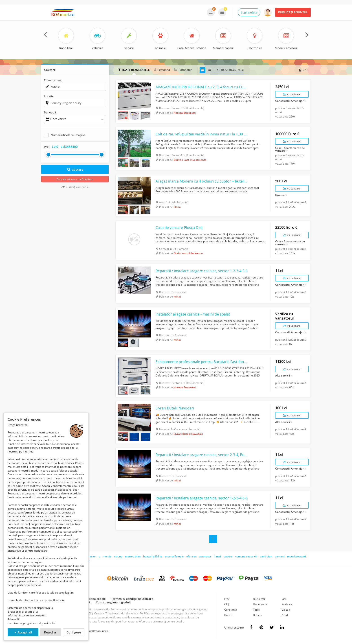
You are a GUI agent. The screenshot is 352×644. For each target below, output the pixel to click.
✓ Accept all (23, 632)
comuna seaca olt (246, 556)
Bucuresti (259, 599)
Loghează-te (249, 12)
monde (107, 556)
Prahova (287, 604)
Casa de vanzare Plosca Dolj (179, 228)
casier (92, 556)
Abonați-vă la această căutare (75, 179)
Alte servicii (283, 376)
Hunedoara (260, 604)
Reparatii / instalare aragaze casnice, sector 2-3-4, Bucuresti (202, 455)
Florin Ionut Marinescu (188, 253)
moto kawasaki (296, 556)
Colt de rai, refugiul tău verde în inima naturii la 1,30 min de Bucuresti (202, 134)
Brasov (257, 615)
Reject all (51, 632)
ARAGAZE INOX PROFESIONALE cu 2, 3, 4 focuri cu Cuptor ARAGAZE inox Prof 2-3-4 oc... (202, 87)
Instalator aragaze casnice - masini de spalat (193, 314)
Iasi (284, 599)
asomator (205, 556)
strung (118, 556)
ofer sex (191, 556)
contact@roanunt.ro (96, 631)
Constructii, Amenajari (290, 101)
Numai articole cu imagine (68, 135)
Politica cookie (95, 599)
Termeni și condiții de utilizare (132, 599)
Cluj (227, 604)
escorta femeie (174, 556)
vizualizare (292, 94)
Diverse (280, 195)
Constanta (231, 610)
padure (228, 556)
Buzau (228, 615)
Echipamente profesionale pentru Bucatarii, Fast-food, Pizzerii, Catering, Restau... (202, 362)
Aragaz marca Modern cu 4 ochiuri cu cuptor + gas (202, 181)
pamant (280, 556)
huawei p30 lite (153, 556)
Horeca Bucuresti (185, 113)
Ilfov (227, 599)
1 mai (217, 556)
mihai (177, 297)
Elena (177, 207)
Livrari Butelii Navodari (175, 408)
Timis (256, 610)
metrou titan (133, 556)
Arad (285, 615)
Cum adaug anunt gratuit (113, 602)
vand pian (266, 556)
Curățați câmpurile (75, 187)
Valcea (286, 610)
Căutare (75, 170)
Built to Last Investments (190, 160)
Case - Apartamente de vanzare (290, 149)
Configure (74, 632)
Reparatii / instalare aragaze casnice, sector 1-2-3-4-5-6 (202, 271)
